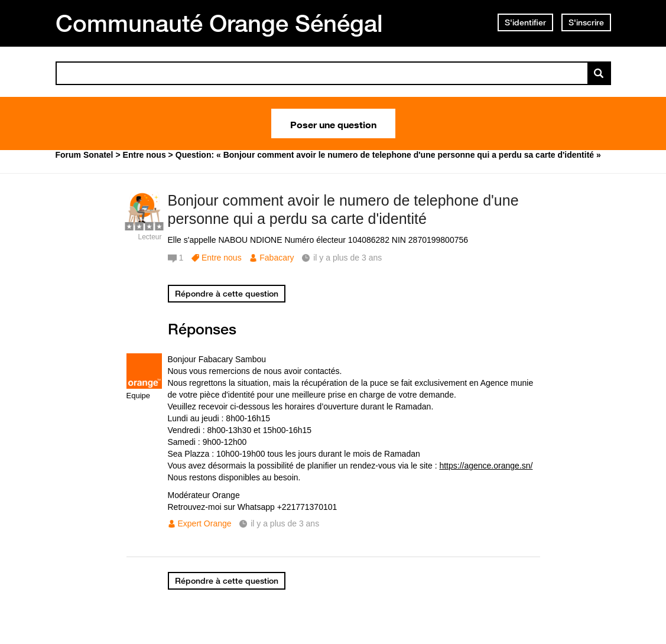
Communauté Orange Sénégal (219, 23)
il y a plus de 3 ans (285, 523)
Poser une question (333, 123)
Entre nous (222, 258)
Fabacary (277, 258)
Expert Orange (205, 523)
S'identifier (525, 22)
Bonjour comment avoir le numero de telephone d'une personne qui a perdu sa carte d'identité (343, 209)
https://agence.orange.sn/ (486, 466)
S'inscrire (586, 22)
